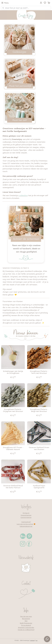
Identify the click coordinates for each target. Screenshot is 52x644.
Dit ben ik (26, 513)
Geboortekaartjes (26, 526)
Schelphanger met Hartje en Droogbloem (13, 372)
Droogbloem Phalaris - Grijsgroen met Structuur (13, 410)
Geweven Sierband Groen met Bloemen (39, 448)
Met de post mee (26, 616)
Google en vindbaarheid (26, 630)
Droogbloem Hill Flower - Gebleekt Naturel (13, 448)
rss (37, 640)
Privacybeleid (26, 625)
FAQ (26, 621)
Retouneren (26, 619)
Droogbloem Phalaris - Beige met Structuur (39, 410)
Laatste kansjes (26, 517)
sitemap (32, 640)
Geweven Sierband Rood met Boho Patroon (13, 487)
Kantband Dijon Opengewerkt (39, 487)
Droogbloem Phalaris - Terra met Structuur (39, 372)
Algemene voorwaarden (26, 627)
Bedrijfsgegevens (26, 623)
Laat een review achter (25, 524)
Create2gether (26, 515)
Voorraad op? (26, 522)
